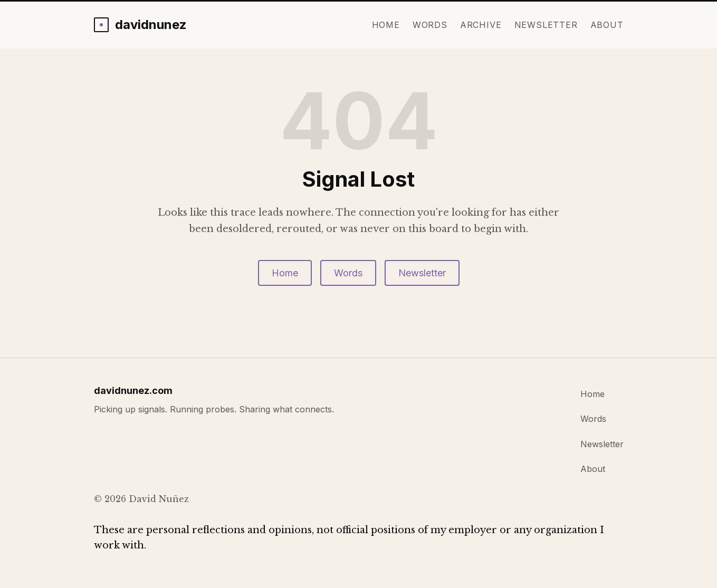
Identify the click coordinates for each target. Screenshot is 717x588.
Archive (481, 25)
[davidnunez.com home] (140, 25)
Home (386, 25)
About (607, 25)
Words (430, 25)
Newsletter (546, 25)
